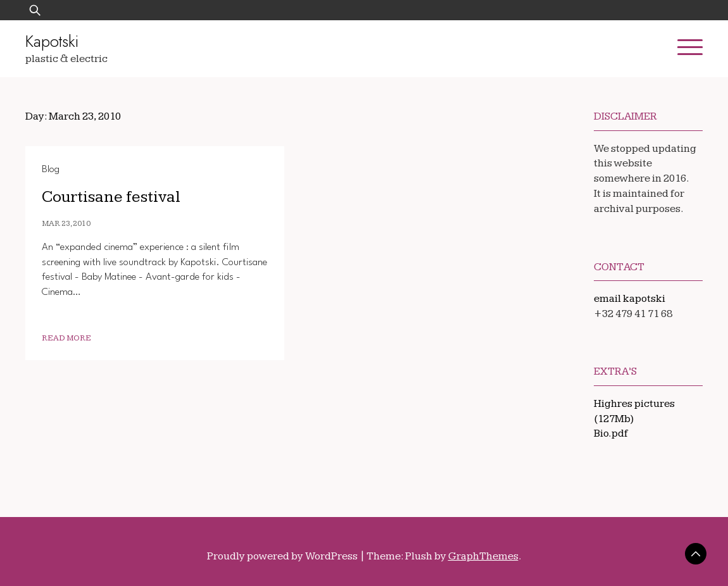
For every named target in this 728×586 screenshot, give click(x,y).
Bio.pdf (611, 433)
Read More (66, 338)
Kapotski (52, 41)
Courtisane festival (111, 197)
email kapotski (630, 299)
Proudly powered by (283, 556)
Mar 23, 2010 (66, 224)
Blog (51, 170)
